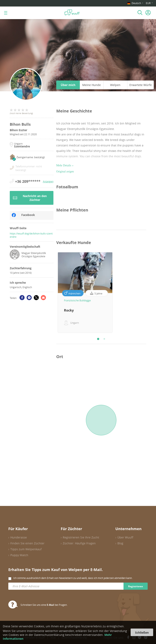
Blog (120, 543)
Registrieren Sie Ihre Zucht (81, 537)
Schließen (142, 633)
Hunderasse (19, 537)
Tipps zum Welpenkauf (26, 549)
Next (149, 292)
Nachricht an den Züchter (30, 198)
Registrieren (136, 586)
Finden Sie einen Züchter (27, 543)
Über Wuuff (125, 537)
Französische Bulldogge (77, 300)
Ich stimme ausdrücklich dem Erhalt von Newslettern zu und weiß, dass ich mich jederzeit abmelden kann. (73, 578)
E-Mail (50, 605)
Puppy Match (19, 555)
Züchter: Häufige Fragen (79, 543)
